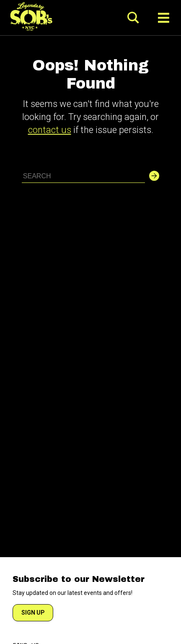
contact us (50, 130)
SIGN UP (33, 613)
